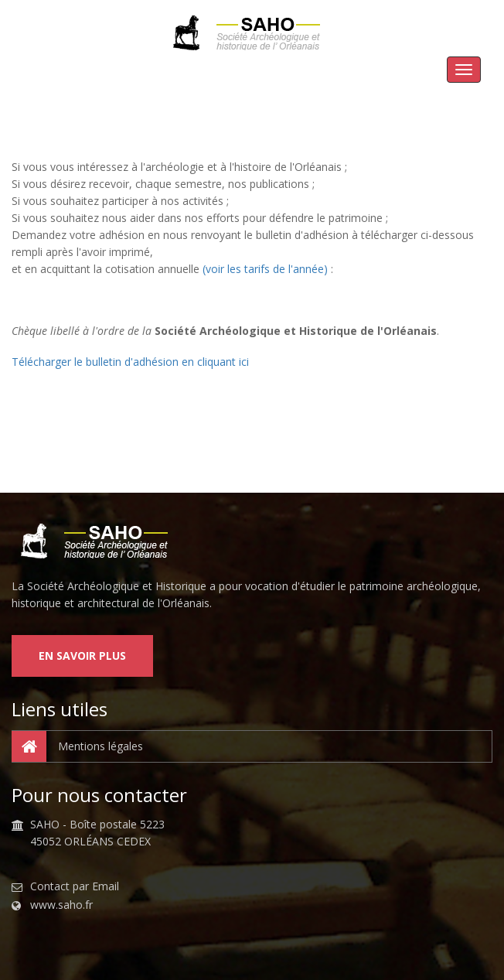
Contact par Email (75, 886)
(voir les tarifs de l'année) (265, 269)
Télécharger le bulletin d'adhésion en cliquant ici (130, 362)
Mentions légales (78, 746)
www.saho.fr (61, 905)
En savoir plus (82, 656)
